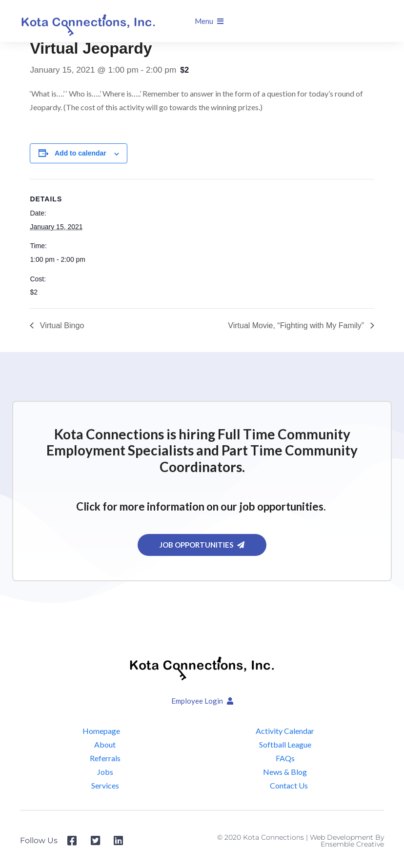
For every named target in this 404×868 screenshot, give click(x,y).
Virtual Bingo (61, 325)
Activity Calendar (285, 731)
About (105, 744)
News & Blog (285, 772)
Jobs (105, 772)
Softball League (285, 744)
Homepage (101, 731)
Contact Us (289, 785)
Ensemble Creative (352, 844)
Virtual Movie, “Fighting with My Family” (297, 325)
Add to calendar (81, 153)
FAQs (285, 758)
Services (105, 785)
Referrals (105, 758)
